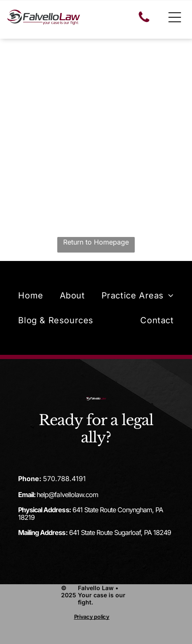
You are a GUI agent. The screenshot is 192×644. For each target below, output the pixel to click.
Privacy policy (92, 617)
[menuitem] (31, 295)
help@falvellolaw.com (67, 495)
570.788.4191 (64, 479)
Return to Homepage (96, 242)
